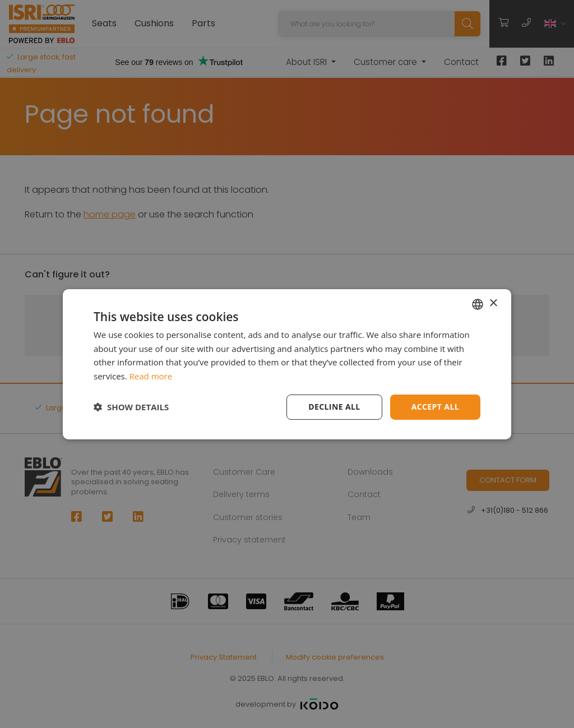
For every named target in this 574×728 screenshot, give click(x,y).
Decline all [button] (334, 407)
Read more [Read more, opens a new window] (151, 376)
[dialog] (287, 364)
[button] (131, 407)
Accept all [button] (435, 407)
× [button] (493, 303)
